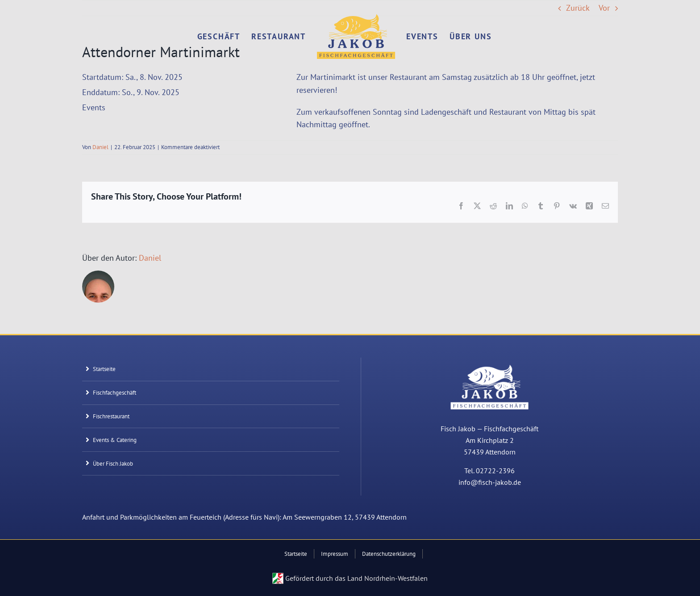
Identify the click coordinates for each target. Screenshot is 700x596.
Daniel (100, 147)
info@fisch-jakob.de (490, 482)
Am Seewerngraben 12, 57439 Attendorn (345, 517)
